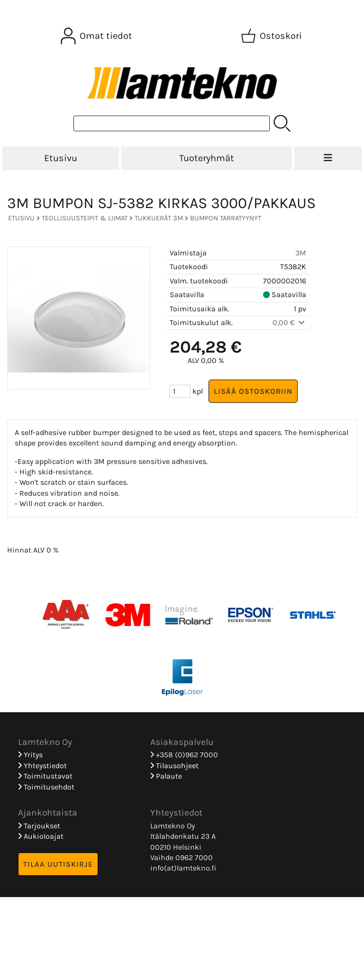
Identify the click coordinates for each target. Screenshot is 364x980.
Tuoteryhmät (207, 158)
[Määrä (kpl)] (180, 391)
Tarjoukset (39, 826)
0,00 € (289, 322)
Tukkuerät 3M (159, 218)
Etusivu (61, 158)
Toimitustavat (45, 776)
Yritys (30, 755)
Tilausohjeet (174, 766)
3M (301, 253)
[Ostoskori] (272, 36)
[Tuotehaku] (172, 123)
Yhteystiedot (42, 766)
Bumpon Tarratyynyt (226, 218)
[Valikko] (328, 158)
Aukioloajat (41, 836)
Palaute (166, 776)
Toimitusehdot (46, 787)
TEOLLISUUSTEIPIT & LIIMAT (85, 218)
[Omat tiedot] (97, 36)
